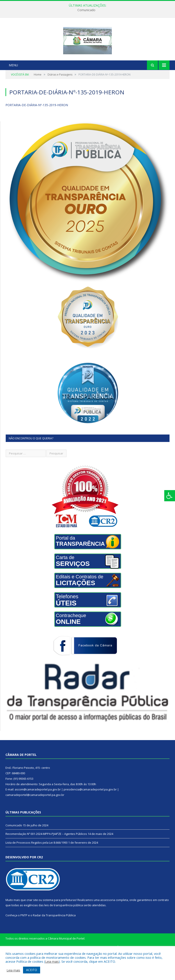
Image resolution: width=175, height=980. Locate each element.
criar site (32, 927)
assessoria (108, 927)
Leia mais (52, 961)
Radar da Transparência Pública (54, 943)
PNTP (24, 943)
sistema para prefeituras (59, 927)
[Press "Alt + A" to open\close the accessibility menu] (170, 496)
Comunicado (86, 10)
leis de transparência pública (64, 932)
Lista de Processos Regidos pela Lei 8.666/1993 (37, 870)
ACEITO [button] (32, 970)
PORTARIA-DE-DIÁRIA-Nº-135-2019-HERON (37, 132)
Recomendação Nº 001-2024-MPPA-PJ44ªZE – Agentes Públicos (46, 861)
